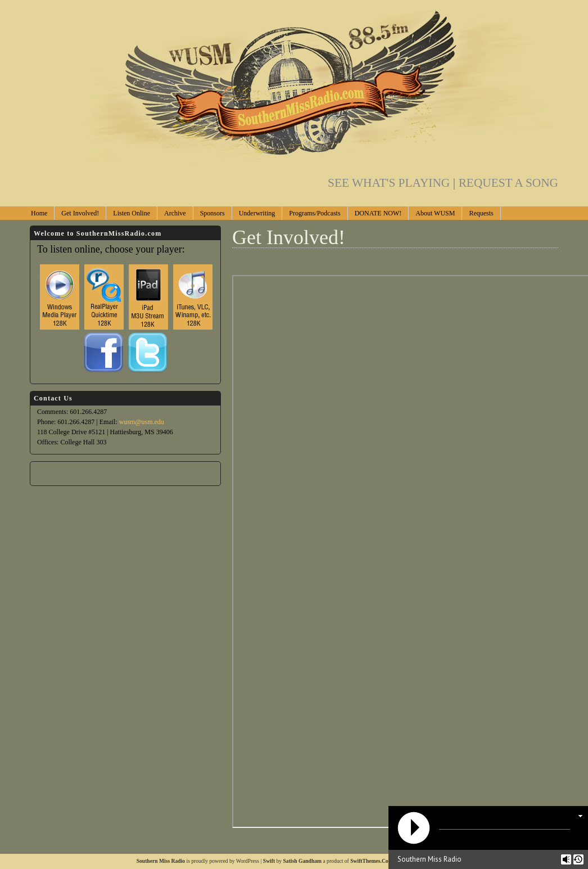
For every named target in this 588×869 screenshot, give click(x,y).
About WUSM (435, 213)
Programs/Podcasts (315, 213)
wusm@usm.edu (142, 422)
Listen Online (132, 213)
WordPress (248, 861)
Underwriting (257, 213)
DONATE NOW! (378, 213)
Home (39, 213)
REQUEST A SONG (508, 183)
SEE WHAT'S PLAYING (393, 183)
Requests (481, 213)
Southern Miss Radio (161, 861)
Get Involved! (80, 213)
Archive (175, 213)
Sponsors (212, 213)
